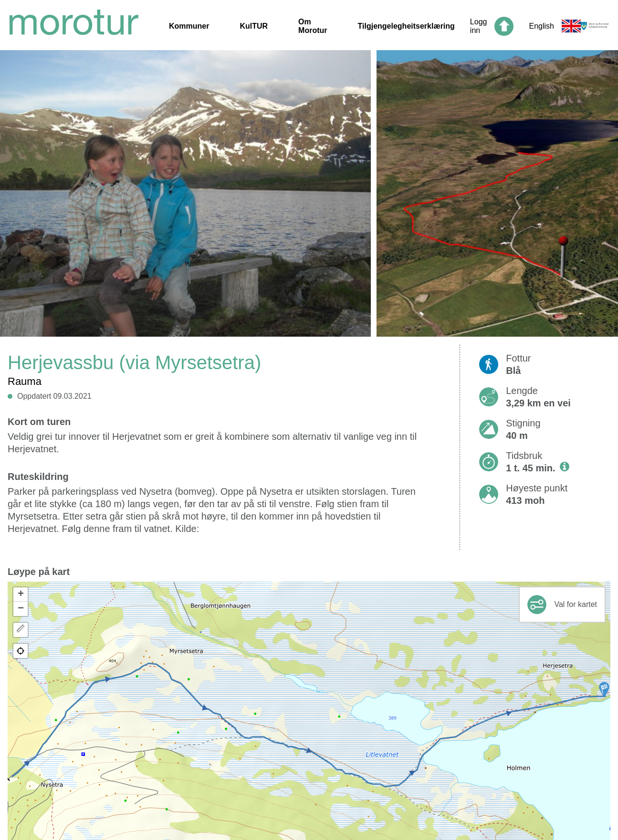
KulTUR (254, 26)
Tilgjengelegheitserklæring (406, 26)
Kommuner (189, 26)
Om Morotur (313, 26)
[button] (604, 690)
